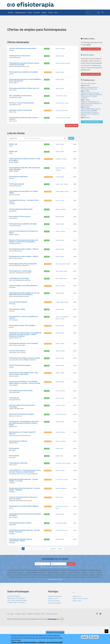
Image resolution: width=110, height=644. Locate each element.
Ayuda (24, 625)
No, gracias (94, 637)
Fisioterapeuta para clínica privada (21, 398)
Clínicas (50, 13)
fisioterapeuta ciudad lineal (18, 179)
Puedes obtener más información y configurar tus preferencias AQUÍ (37, 642)
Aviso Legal (10, 625)
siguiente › (54, 560)
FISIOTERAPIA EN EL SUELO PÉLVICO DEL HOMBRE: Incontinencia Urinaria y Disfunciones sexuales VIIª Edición (91, 112)
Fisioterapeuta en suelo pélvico (20, 56)
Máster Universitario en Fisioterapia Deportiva (89, 88)
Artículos (11, 13)
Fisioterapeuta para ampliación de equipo (23, 228)
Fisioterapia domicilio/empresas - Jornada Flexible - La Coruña (23, 490)
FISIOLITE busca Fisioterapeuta (20, 372)
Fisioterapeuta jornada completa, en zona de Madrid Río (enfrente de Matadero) (24, 299)
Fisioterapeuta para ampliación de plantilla (23, 72)
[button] (103, 13)
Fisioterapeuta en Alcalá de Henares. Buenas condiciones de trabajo (24, 64)
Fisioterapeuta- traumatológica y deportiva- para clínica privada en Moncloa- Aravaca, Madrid (24, 431)
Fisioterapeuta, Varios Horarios (20, 220)
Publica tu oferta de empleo (80, 609)
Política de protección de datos (55, 590)
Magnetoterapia (20, 13)
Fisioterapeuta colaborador (18, 472)
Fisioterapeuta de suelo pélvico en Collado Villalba (23, 195)
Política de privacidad (52, 625)
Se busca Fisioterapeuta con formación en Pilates (23, 236)
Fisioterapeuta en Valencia (18, 450)
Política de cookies (39, 625)
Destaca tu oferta (71, 127)
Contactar (18, 625)
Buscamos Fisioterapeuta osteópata (21, 422)
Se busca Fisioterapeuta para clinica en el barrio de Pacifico (23, 508)
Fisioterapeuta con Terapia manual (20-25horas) (22, 441)
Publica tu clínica (77, 612)
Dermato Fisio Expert (89, 83)
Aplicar (71, 140)
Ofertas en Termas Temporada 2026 (21, 104)
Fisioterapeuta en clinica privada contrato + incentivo (24, 120)
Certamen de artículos (54, 612)
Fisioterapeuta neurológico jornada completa (24, 365)
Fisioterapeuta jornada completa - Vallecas (24, 253)
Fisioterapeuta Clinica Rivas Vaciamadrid (23, 268)
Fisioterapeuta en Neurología (19, 283)
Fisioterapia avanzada (16, 187)
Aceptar (85, 637)
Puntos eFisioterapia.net (55, 614)
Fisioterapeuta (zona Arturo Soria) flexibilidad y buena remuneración (25, 81)
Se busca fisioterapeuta (17, 357)
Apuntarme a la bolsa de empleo (91, 74)
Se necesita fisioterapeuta (18, 307)
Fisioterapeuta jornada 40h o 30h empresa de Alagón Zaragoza (24, 171)
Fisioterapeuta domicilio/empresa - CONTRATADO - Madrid (21, 551)
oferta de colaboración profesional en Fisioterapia (22, 414)
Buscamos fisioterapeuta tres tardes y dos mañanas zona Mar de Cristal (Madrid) (23, 245)
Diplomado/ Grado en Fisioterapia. (21, 112)
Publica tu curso (77, 607)
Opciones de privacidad (55, 633)
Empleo (44, 13)
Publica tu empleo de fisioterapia (91, 49)
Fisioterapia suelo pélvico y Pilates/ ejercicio (24, 89)
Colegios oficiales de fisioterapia (16, 614)
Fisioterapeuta (14, 406)
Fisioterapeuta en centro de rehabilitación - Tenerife (24, 323)
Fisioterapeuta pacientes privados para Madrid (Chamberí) (25, 525)
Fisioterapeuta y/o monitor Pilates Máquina (24, 516)
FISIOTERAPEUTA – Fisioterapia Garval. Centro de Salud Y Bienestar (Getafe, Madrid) (25, 480)
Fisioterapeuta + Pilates (17, 315)
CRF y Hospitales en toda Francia (20, 97)
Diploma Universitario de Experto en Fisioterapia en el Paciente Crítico (91, 103)
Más (56, 13)
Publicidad (30, 625)
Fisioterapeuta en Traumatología (20, 276)
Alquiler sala (13, 146)
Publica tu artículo (53, 609)
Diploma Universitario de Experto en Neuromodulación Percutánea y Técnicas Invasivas (92, 95)
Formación (37, 13)
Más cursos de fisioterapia (92, 122)
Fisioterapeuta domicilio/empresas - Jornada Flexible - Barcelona (24, 542)
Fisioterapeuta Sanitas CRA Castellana (22, 332)
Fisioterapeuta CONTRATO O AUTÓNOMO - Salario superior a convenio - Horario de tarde (25, 390)
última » (61, 560)
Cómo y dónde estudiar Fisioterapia (17, 612)
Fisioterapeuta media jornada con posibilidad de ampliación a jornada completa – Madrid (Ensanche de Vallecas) (25, 341)
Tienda (29, 13)
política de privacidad (64, 578)
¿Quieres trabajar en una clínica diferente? (23, 291)
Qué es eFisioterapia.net (14, 607)
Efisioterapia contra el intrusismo (16, 609)
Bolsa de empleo (87, 55)
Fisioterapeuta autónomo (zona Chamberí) (24, 350)
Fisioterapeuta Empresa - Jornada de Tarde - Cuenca (24, 204)
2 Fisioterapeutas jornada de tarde (21, 213)
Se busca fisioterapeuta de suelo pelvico (23, 48)
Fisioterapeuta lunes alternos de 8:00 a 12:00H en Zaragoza (25, 162)
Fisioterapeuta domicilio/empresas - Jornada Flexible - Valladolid (24, 499)
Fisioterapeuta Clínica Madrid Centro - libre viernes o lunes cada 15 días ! (24, 381)
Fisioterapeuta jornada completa (20, 533)
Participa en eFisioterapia (55, 607)
